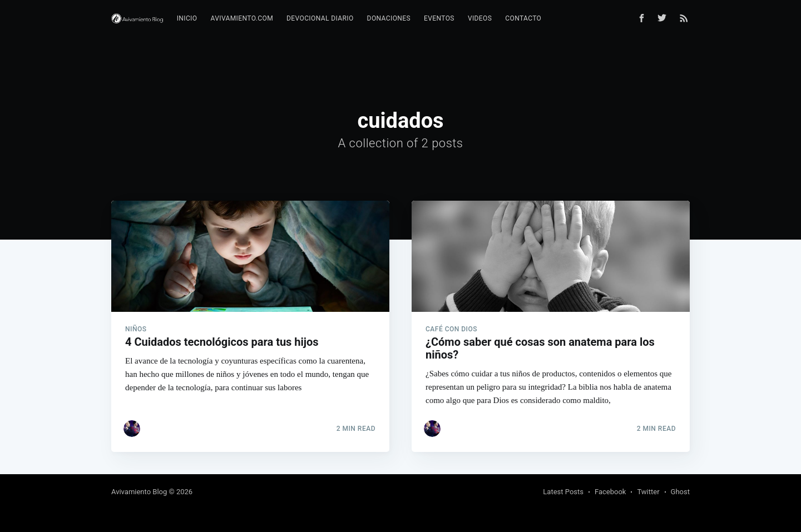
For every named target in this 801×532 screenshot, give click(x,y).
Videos (480, 18)
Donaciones (389, 18)
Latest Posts (563, 492)
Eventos (439, 18)
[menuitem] (187, 19)
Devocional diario (320, 18)
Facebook (610, 492)
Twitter (648, 492)
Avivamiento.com (242, 18)
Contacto (523, 18)
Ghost (680, 492)
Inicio (187, 18)
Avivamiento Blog (139, 492)
